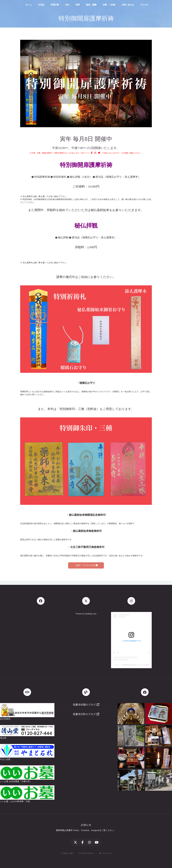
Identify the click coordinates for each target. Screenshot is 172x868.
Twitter (76, 830)
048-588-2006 (107, 853)
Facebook (85, 830)
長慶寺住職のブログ (86, 705)
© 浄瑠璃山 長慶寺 (67, 853)
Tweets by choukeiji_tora (86, 614)
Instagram (95, 830)
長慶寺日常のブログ (86, 714)
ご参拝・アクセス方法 (86, 565)
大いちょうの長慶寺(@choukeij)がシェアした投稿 (131, 665)
